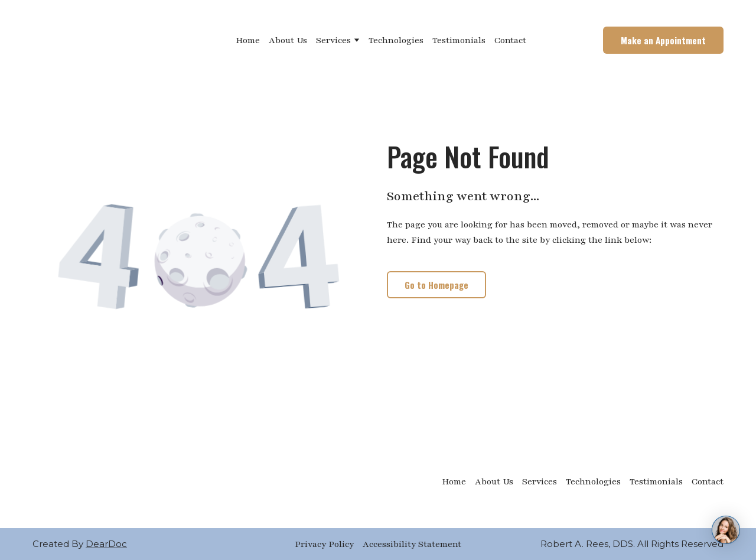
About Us (288, 40)
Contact (510, 40)
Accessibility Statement (412, 544)
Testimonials (459, 40)
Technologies (396, 40)
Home (248, 40)
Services (333, 40)
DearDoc (106, 544)
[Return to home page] (91, 40)
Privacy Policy (324, 544)
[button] (663, 40)
